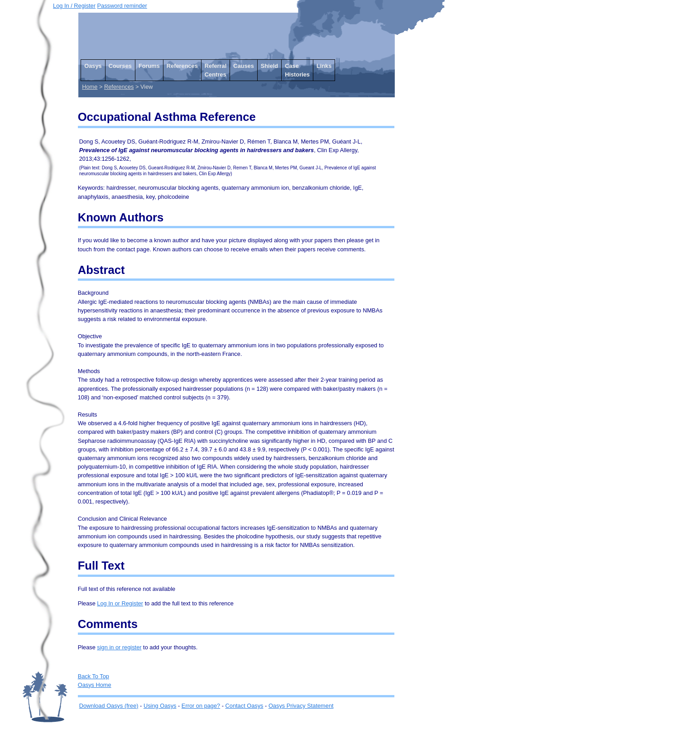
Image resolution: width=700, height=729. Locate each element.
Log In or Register (120, 603)
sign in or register (119, 647)
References (182, 66)
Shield (269, 66)
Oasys (93, 66)
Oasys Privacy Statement (301, 706)
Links (324, 66)
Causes (244, 66)
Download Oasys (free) (109, 706)
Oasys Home (95, 685)
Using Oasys (160, 706)
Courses (120, 66)
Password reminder (122, 6)
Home (90, 87)
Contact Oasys (245, 706)
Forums (149, 66)
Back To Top (93, 676)
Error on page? (201, 706)
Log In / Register (74, 6)
